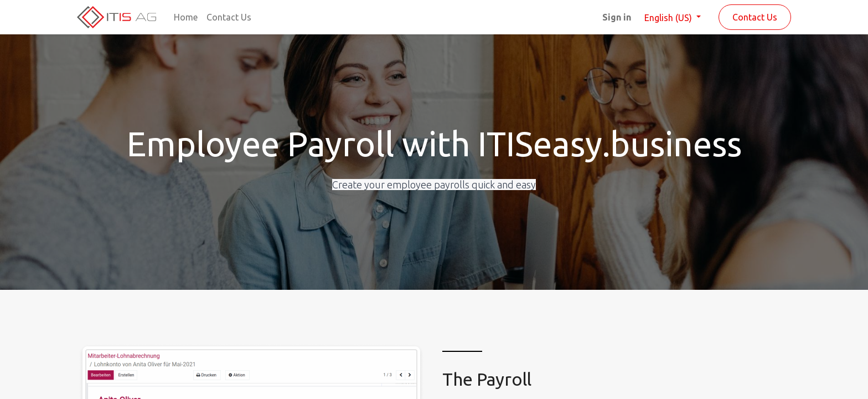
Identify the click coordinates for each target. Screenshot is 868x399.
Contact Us (755, 17)
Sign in (617, 17)
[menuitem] (186, 17)
